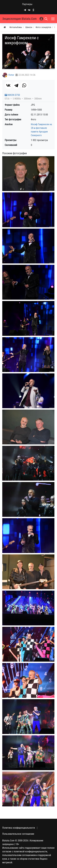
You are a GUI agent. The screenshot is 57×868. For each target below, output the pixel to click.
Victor (11, 75)
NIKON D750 (12, 95)
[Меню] (53, 19)
